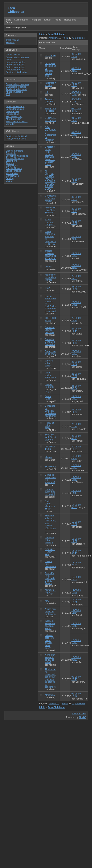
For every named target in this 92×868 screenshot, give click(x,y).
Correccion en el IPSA (50, 352)
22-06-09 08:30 (76, 437)
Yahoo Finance (13, 171)
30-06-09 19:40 (76, 156)
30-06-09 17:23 (76, 180)
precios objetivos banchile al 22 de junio (50, 255)
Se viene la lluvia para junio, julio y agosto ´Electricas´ (50, 523)
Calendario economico (17, 57)
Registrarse (70, 20)
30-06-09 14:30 (76, 210)
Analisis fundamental (16, 89)
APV (47, 601)
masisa (48, 267)
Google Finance (14, 168)
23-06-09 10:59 (76, 375)
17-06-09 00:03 (76, 506)
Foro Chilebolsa (16, 10)
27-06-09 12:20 (76, 255)
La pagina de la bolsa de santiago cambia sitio (50, 70)
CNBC (9, 181)
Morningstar (12, 173)
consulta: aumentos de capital (50, 492)
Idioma (48, 457)
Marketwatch (12, 176)
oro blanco (50, 55)
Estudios (10, 42)
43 (73, 38)
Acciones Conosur (49, 100)
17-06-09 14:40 (76, 492)
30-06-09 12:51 (76, 222)
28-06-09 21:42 (76, 238)
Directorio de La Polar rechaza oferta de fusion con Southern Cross (50, 156)
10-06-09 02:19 (76, 659)
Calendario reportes (16, 87)
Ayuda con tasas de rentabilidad (51, 611)
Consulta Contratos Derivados (50, 342)
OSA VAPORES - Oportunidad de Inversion (51, 134)
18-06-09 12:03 (76, 467)
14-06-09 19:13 (76, 591)
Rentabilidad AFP (15, 70)
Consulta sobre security (49, 540)
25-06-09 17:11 (76, 304)
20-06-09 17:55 (76, 448)
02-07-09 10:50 (76, 100)
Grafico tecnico (13, 55)
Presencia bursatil (15, 65)
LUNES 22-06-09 (49, 386)
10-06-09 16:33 (76, 642)
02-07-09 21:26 (76, 70)
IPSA (47, 288)
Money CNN (12, 166)
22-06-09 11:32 (76, 411)
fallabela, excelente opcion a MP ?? (50, 625)
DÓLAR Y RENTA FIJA (50, 552)
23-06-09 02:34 (76, 387)
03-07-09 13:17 (76, 55)
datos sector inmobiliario (51, 375)
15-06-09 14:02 (76, 578)
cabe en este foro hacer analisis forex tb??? (49, 642)
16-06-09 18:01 (76, 523)
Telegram (36, 20)
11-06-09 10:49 (76, 625)
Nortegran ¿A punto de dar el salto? (50, 659)
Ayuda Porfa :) (49, 398)
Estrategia (11, 153)
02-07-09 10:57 (76, 93)
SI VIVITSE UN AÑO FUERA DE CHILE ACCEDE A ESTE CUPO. (50, 180)
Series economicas (15, 67)
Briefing (10, 178)
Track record (12, 40)
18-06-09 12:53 (76, 457)
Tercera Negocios (15, 158)
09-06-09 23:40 (76, 678)
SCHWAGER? (52, 467)
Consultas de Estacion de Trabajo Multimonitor (51, 411)
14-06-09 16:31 (76, 601)
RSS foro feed (79, 714)
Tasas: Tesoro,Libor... (17, 121)
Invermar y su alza (50, 84)
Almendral (50, 695)
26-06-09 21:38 (76, 267)
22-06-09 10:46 (76, 425)
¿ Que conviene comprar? (50, 222)
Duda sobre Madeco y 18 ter (50, 505)
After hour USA (13, 119)
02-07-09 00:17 (76, 110)
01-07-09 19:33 (76, 119)
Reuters (10, 163)
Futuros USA (12, 114)
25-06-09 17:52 (76, 288)
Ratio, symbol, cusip (16, 139)
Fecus (9, 60)
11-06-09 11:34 (76, 611)
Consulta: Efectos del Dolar (50, 330)
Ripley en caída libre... (50, 425)
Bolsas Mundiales (15, 109)
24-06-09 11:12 (76, 342)
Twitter (48, 20)
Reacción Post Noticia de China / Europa (50, 578)
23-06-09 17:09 (76, 363)
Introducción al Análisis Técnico (51, 210)
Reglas (57, 20)
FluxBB (83, 717)
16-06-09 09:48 (76, 552)
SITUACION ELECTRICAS (52, 110)
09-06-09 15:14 (76, 695)
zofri (47, 92)
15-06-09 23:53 (76, 564)
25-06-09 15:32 (76, 319)
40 (63, 38)
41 (67, 38)
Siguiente (80, 38)
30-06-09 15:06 (76, 198)
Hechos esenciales (15, 62)
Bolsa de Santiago (15, 106)
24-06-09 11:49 (76, 330)
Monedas (10, 124)
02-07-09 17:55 (76, 84)
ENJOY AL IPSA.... (50, 591)
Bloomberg (11, 161)
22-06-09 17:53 (76, 398)
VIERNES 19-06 (50, 448)
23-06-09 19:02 (76, 352)
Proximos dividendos (16, 72)
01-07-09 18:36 (76, 134)
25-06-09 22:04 (76, 277)
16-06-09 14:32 (76, 540)
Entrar (9, 22)
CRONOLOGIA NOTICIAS (53, 119)
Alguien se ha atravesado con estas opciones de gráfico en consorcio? (50, 678)
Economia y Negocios (17, 156)
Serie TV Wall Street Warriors (50, 437)
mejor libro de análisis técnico (50, 277)
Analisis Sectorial (14, 92)
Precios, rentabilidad (16, 136)
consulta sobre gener (49, 363)
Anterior (53, 38)
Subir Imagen (21, 20)
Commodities (12, 111)
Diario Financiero (14, 151)
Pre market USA (14, 116)
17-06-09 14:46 (76, 479)
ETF (8, 94)
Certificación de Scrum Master (51, 198)
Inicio (8, 20)
